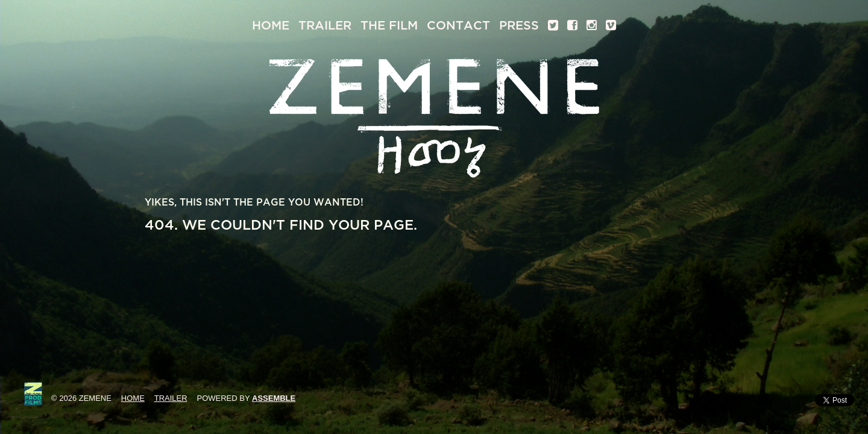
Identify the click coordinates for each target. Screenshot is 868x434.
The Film (389, 26)
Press (519, 26)
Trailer (325, 26)
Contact (458, 26)
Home (271, 26)
